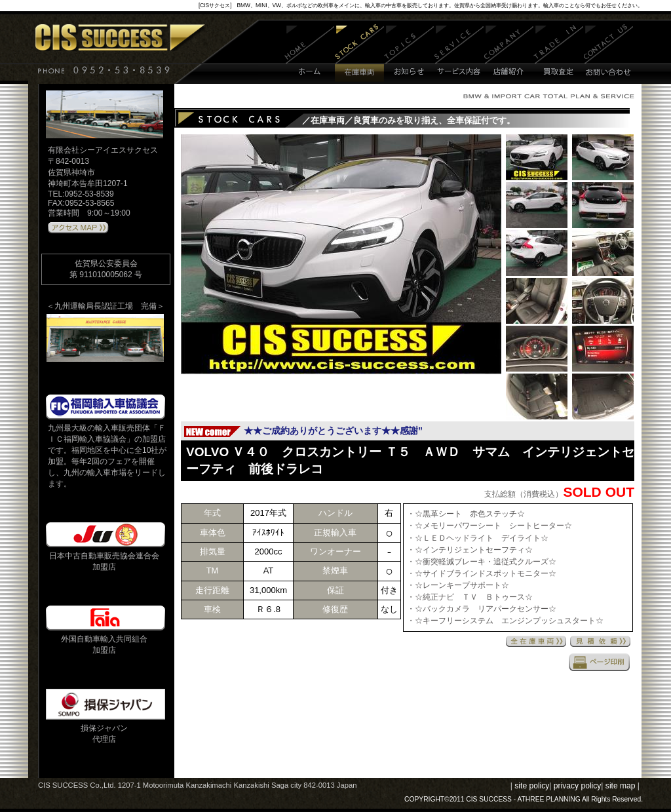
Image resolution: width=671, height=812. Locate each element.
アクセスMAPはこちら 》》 (78, 228)
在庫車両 (359, 54)
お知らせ (409, 54)
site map (621, 786)
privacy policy (578, 786)
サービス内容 (459, 54)
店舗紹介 (509, 54)
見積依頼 (600, 641)
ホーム (310, 54)
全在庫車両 (536, 641)
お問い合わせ (608, 54)
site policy (532, 786)
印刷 (600, 662)
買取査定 (559, 54)
